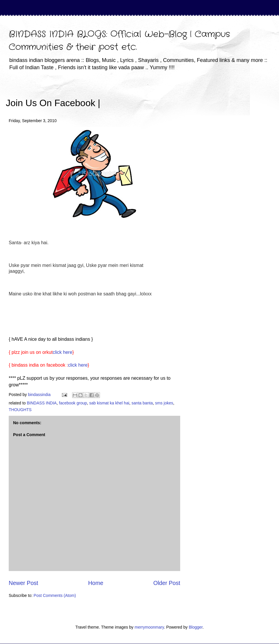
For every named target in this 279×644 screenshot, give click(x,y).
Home (96, 583)
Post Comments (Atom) (55, 595)
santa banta (142, 403)
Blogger (195, 627)
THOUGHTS (20, 410)
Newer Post (23, 583)
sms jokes (164, 403)
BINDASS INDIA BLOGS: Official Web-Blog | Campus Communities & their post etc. (119, 41)
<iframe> (168, 94)
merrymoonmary (149, 627)
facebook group (73, 403)
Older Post (167, 583)
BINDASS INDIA (42, 403)
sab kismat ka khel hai (109, 403)
